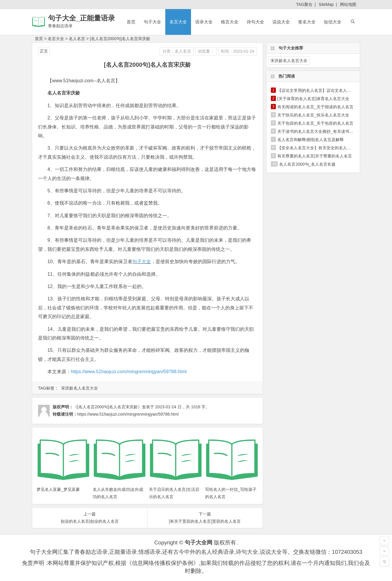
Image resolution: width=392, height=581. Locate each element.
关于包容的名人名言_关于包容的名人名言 (315, 123)
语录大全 (204, 22)
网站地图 (348, 4)
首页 (131, 22)
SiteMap (326, 4)
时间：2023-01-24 (238, 51)
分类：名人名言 (177, 51)
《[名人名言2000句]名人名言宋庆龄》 (108, 407)
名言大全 (178, 22)
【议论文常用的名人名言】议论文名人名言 (316, 90)
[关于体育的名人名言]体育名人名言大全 (313, 99)
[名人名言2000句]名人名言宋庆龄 (120, 39)
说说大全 (281, 22)
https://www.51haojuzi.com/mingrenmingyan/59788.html (129, 372)
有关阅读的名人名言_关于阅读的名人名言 (315, 107)
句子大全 (152, 22)
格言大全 (230, 22)
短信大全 (333, 22)
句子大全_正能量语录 (81, 18)
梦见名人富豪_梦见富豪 (58, 489)
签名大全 (307, 22)
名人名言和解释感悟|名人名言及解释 (311, 140)
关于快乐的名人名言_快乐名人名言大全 (313, 115)
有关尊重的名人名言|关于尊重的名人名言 (315, 156)
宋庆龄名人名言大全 (80, 388)
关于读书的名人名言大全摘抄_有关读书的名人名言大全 (328, 131)
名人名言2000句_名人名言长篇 (307, 164)
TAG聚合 (304, 4)
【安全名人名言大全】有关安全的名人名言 (316, 148)
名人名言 (77, 39)
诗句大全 (255, 22)
